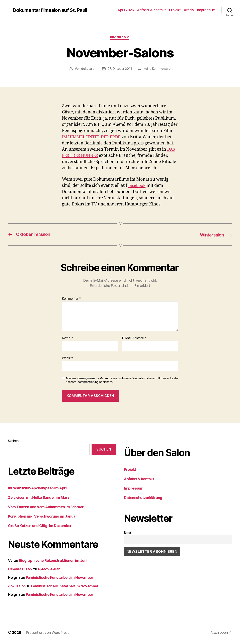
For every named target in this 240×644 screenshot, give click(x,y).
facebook (137, 186)
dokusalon (88, 69)
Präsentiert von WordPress (47, 633)
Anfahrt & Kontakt (151, 10)
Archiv (189, 10)
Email (128, 533)
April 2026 (126, 10)
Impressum (206, 10)
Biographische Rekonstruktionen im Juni (53, 561)
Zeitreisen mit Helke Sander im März (39, 498)
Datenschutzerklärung (143, 498)
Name (67, 339)
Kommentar (71, 299)
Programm (120, 38)
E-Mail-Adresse (134, 339)
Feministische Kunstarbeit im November (59, 578)
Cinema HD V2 (20, 569)
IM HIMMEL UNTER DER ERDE (92, 137)
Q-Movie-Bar (49, 569)
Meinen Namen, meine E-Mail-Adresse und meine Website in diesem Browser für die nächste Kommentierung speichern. (122, 380)
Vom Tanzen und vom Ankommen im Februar (46, 507)
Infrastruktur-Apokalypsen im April (38, 488)
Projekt (175, 10)
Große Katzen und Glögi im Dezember (40, 526)
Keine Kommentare (158, 69)
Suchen (13, 441)
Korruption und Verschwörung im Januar (42, 517)
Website (68, 358)
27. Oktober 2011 (119, 69)
